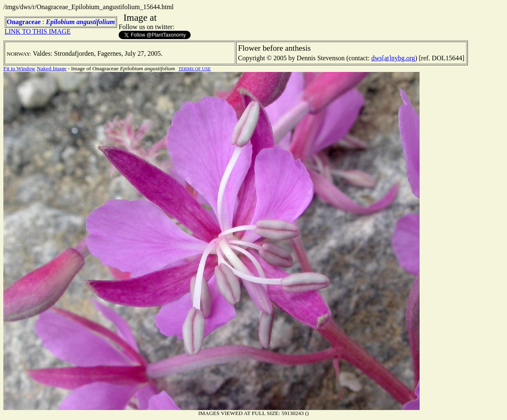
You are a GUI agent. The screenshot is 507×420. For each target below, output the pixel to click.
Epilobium (60, 22)
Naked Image (51, 68)
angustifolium (96, 22)
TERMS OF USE (194, 69)
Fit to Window (19, 68)
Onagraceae (24, 22)
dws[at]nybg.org (393, 58)
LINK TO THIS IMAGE (38, 31)
